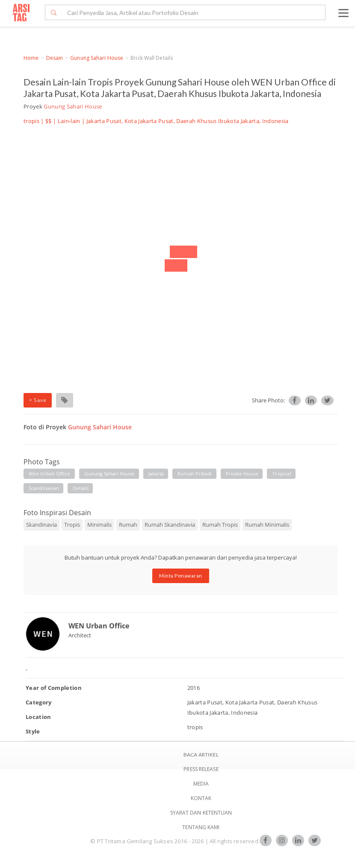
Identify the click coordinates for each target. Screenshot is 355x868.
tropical (282, 474)
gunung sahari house (109, 474)
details (81, 488)
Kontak (201, 798)
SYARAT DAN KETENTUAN (201, 813)
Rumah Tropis (220, 525)
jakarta (156, 474)
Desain (55, 58)
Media (201, 784)
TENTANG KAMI (201, 827)
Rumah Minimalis (267, 525)
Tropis (72, 525)
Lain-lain (69, 121)
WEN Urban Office (99, 626)
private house (242, 474)
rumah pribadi (195, 474)
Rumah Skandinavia (170, 525)
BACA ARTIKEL (201, 755)
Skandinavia (41, 525)
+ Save (38, 400)
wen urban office (50, 474)
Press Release (201, 769)
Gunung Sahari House (97, 58)
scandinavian (44, 488)
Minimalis (99, 525)
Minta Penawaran (181, 576)
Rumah (128, 525)
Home (31, 58)
